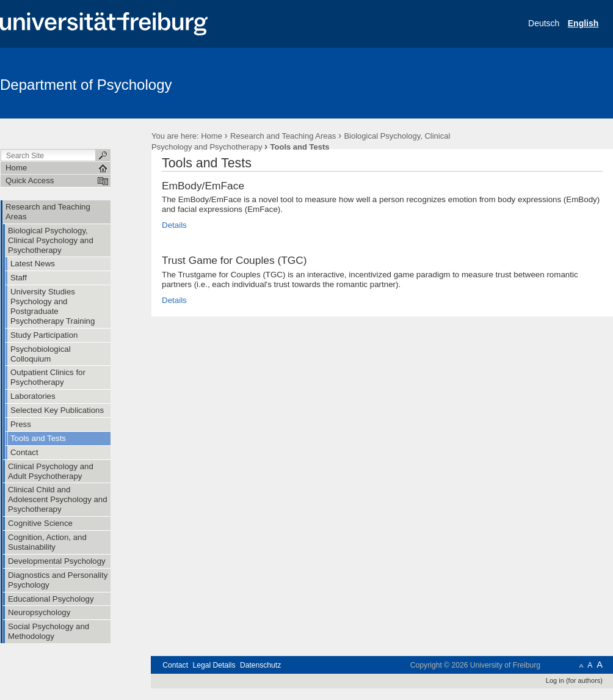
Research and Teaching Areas (283, 136)
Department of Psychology (86, 85)
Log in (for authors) (574, 680)
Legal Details (214, 665)
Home (212, 136)
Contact (175, 665)
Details (174, 225)
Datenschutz (260, 665)
